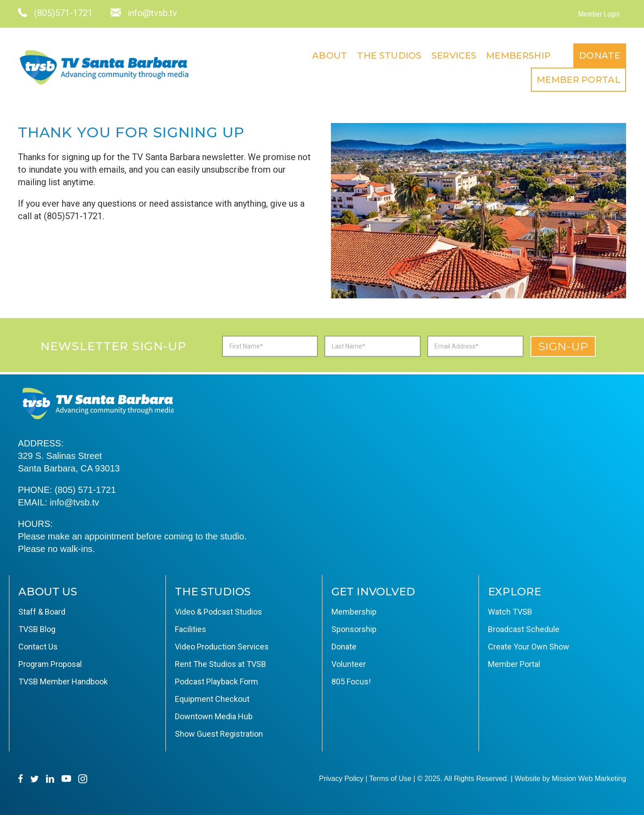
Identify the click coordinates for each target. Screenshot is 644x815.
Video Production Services (222, 647)
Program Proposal (50, 664)
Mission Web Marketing (589, 779)
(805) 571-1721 (85, 490)
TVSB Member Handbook (63, 681)
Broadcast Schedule (524, 629)
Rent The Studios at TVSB (220, 664)
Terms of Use (390, 779)
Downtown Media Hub (214, 716)
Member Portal (578, 80)
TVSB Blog (37, 629)
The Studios (389, 55)
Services (454, 55)
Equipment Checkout (212, 699)
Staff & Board (42, 612)
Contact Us (38, 647)
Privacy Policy (341, 779)
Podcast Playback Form (216, 681)
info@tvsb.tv (74, 502)
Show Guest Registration (219, 734)
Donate (600, 55)
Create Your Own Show (529, 647)
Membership (518, 55)
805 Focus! (351, 681)
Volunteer (349, 664)
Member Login (599, 14)
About (330, 55)
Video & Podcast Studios (218, 612)
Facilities (191, 629)
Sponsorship (354, 629)
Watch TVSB (510, 612)
